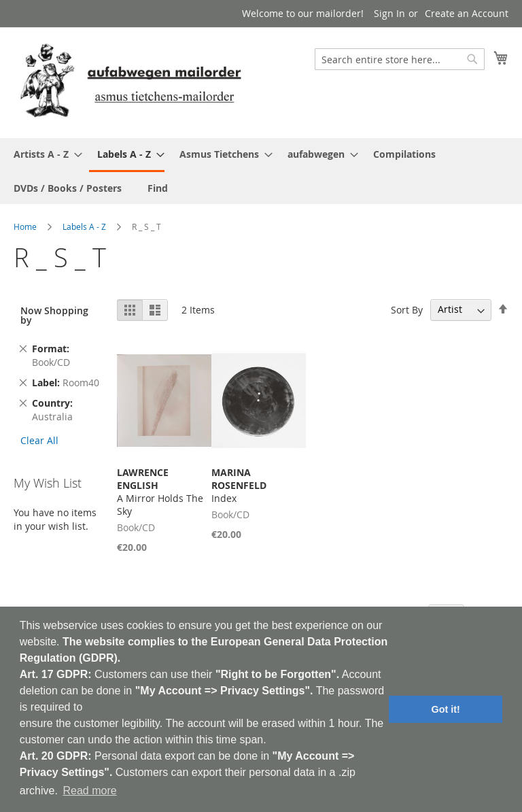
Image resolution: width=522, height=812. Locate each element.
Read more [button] (89, 791)
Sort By (407, 309)
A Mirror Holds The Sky (160, 492)
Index (239, 485)
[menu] (261, 171)
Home (25, 226)
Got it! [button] (446, 709)
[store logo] (130, 82)
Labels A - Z (84, 226)
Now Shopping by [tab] (54, 315)
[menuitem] (44, 154)
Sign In (389, 13)
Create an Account (467, 13)
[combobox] (400, 59)
